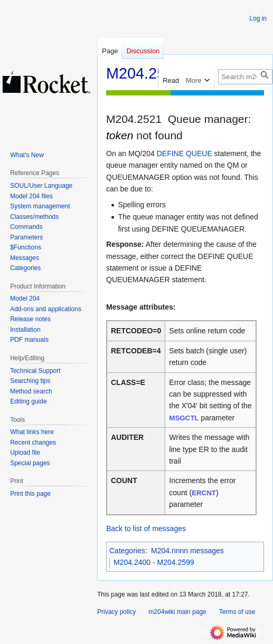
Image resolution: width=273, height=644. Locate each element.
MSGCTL (184, 418)
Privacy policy (116, 612)
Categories (127, 551)
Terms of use (237, 612)
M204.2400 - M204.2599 (154, 562)
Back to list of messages (146, 528)
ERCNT (204, 493)
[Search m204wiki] (245, 77)
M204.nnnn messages (187, 551)
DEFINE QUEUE (185, 153)
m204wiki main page (177, 612)
